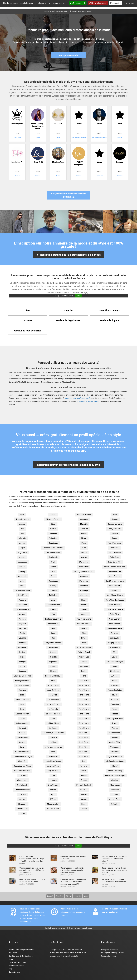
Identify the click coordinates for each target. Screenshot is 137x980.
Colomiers (53, 538)
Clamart (53, 515)
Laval (53, 719)
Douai (53, 576)
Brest (22, 695)
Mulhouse (84, 595)
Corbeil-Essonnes (53, 553)
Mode (86, 896)
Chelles (22, 799)
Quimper (84, 799)
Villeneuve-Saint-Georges (115, 775)
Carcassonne (22, 738)
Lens (53, 752)
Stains (115, 666)
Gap (53, 638)
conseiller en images (109, 310)
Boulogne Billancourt (22, 676)
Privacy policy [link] (130, 3)
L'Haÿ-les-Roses (53, 771)
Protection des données (18, 962)
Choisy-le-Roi (22, 809)
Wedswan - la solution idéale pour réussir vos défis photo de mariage (114, 882)
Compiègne (53, 543)
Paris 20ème (84, 728)
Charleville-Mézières (22, 771)
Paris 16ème (84, 709)
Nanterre (84, 605)
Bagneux (22, 624)
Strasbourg (115, 671)
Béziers (22, 652)
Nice (84, 633)
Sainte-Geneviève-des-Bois (115, 567)
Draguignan (53, 581)
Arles (22, 581)
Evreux (53, 609)
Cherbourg (22, 804)
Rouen (115, 538)
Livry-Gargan (53, 785)
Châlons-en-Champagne (22, 757)
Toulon (115, 695)
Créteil (53, 567)
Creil (53, 562)
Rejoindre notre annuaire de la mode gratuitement (68, 195)
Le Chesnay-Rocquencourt (53, 733)
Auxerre (22, 614)
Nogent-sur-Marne (84, 647)
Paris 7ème (84, 747)
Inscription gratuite (68, 55)
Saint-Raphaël (115, 624)
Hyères (53, 671)
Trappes (115, 714)
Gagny (53, 633)
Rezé (115, 515)
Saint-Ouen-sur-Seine (115, 609)
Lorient (53, 790)
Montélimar (84, 567)
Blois (22, 657)
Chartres (22, 775)
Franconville (53, 624)
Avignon (22, 619)
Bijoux (68, 896)
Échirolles (53, 595)
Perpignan (84, 766)
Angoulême (22, 553)
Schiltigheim (115, 647)
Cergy (22, 747)
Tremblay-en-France (115, 719)
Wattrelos (115, 804)
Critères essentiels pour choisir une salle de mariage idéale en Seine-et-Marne (32, 870)
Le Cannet (53, 728)
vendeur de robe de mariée (27, 331)
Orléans (84, 662)
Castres (22, 742)
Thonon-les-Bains (115, 690)
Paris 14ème (84, 700)
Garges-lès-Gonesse (53, 643)
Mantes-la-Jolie (53, 809)
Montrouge (84, 590)
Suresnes (115, 676)
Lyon (53, 794)
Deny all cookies (98, 3)
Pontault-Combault (84, 785)
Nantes (84, 609)
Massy (84, 534)
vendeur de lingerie (110, 320)
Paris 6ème (84, 742)
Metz (84, 548)
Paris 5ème (84, 738)
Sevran (115, 657)
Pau (84, 761)
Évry (53, 614)
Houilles (53, 666)
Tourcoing (115, 704)
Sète (115, 652)
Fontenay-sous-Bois (53, 619)
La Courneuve (53, 700)
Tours (115, 709)
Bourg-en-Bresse (22, 685)
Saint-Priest (115, 614)
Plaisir (84, 771)
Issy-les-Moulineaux (53, 676)
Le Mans (53, 742)
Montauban (84, 562)
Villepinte (115, 780)
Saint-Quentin (115, 619)
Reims (84, 804)
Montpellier (84, 581)
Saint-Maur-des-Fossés (115, 600)
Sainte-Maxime (115, 571)
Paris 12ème (84, 690)
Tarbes (115, 681)
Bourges (22, 690)
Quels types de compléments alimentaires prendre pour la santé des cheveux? (72, 870)
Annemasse (22, 562)
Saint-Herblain (115, 586)
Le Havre (53, 738)
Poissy (84, 775)
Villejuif (115, 766)
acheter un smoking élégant (88, 401)
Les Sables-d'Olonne (53, 761)
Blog (11, 969)
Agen (22, 515)
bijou (27, 310)
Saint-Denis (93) (115, 562)
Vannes (115, 738)
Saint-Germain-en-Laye (115, 581)
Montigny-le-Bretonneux (84, 571)
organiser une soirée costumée (78, 398)
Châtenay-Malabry (22, 790)
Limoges (53, 780)
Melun (84, 543)
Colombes (53, 534)
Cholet (22, 813)
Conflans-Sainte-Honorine (53, 548)
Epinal (53, 600)
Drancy (53, 586)
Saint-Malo (115, 590)
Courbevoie (53, 557)
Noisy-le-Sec (84, 657)
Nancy (84, 600)
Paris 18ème (84, 719)
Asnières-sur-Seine (22, 590)
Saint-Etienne (115, 576)
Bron (22, 704)
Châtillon (22, 794)
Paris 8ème (84, 752)
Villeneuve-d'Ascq (115, 771)
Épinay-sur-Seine (53, 605)
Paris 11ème (84, 685)
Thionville (115, 685)
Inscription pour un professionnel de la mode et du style (68, 465)
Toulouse (115, 700)
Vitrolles (115, 794)
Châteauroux (22, 780)
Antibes (22, 567)
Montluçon (84, 576)
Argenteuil (22, 576)
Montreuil (84, 586)
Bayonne (22, 638)
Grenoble (53, 657)
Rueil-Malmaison (115, 543)
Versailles (115, 752)
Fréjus (53, 628)
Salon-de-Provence (115, 628)
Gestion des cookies (16, 966)
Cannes (22, 733)
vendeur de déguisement (68, 320)
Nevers (84, 628)
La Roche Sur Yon (53, 704)
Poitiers (84, 780)
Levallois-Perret (53, 766)
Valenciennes (115, 733)
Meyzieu (84, 557)
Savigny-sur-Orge (115, 643)
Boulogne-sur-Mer (22, 681)
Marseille (84, 524)
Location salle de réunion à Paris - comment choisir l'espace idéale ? (114, 859)
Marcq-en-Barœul (84, 515)
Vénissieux (115, 747)
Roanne (115, 519)
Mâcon (53, 799)
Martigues (84, 529)
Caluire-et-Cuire (22, 723)
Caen (22, 709)
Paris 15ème (84, 704)
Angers (22, 548)
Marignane (84, 519)
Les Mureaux (53, 757)
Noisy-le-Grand (84, 652)
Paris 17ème (84, 714)
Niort (84, 643)
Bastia (22, 633)
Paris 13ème (84, 695)
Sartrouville (115, 638)
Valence (115, 728)
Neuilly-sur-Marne (84, 619)
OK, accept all (78, 3)
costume (27, 320)
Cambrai (22, 728)
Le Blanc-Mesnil (53, 723)
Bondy (22, 666)
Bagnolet (22, 628)
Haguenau (53, 662)
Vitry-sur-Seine (115, 799)
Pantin (84, 671)
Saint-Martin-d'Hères (115, 595)
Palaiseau (84, 666)
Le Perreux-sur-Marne (53, 747)
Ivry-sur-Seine (53, 685)
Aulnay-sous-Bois (22, 609)
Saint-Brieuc (115, 548)
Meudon (84, 553)
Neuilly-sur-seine (84, 624)
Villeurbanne (115, 785)
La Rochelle (53, 709)
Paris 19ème (84, 723)
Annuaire (12, 950)
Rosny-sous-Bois (115, 529)
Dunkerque (53, 590)
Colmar (53, 529)
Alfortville (22, 538)
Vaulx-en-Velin (115, 742)
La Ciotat (53, 695)
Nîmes (84, 638)
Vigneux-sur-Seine (115, 757)
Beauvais (22, 643)
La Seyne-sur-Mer (53, 714)
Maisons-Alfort (53, 804)
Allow (78, 296)
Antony (22, 571)
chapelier (69, 310)
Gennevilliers (53, 647)
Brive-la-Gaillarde (22, 700)
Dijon (53, 571)
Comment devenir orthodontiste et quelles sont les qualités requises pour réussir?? (73, 882)
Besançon (22, 647)
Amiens (22, 543)
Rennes (84, 809)
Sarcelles (115, 633)
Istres (53, 681)
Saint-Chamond (115, 553)
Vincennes (115, 790)
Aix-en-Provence (22, 519)
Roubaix (115, 534)
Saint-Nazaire (115, 605)
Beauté (50, 896)
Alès (22, 534)
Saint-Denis (115, 557)
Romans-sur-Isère (115, 524)
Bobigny (22, 662)
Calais (22, 719)
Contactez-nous (15, 972)
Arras (22, 586)
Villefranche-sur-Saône (115, 761)
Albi (22, 529)
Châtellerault (22, 785)
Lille (53, 775)
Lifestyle (77, 896)
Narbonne (84, 614)
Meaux (84, 538)
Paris (84, 676)
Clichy (53, 524)
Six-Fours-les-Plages (115, 662)
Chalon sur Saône (22, 752)
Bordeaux (22, 671)
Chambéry (22, 761)
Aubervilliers (22, 605)
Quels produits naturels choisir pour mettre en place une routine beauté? (114, 870)
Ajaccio (22, 524)
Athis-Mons (22, 595)
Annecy (22, 557)
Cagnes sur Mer (22, 714)
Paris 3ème (84, 733)
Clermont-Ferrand (53, 519)
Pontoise (84, 790)
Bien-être (59, 896)
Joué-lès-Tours (53, 690)
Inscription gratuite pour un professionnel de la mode (68, 255)
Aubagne (22, 600)
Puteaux (84, 794)
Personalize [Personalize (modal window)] (116, 3)
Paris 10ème (84, 681)
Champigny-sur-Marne (22, 766)
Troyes (115, 723)
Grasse (53, 652)
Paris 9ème (84, 757)
